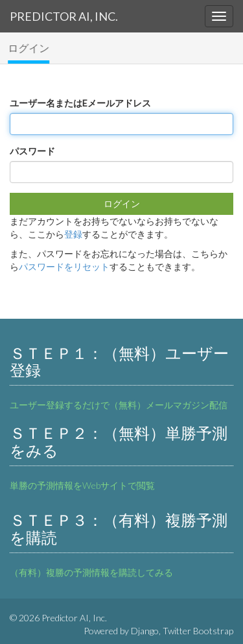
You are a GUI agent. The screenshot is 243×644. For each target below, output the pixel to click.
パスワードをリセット (64, 266)
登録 (73, 234)
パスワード (32, 151)
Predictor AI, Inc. (64, 16)
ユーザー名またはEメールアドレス (80, 103)
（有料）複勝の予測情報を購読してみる (91, 572)
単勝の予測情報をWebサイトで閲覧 (82, 485)
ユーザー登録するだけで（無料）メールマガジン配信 (119, 405)
